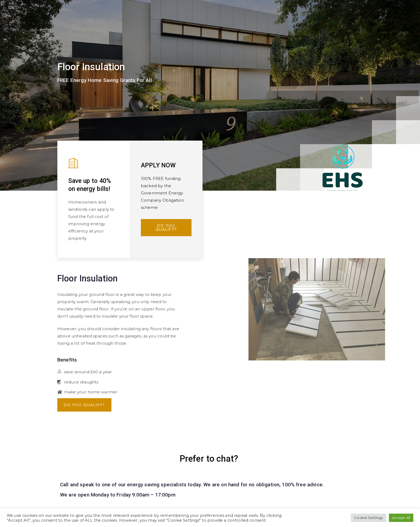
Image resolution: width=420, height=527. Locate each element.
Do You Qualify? (166, 227)
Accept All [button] (401, 518)
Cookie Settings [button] (368, 518)
